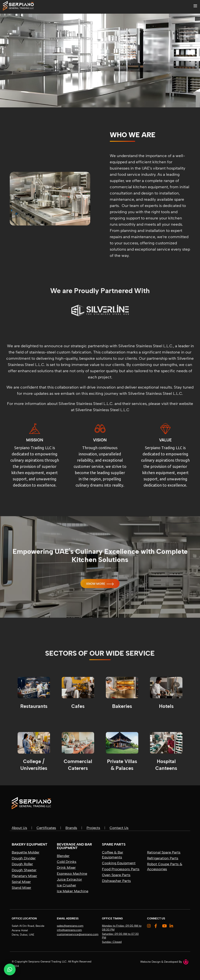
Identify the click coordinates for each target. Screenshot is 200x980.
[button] (10, 969)
